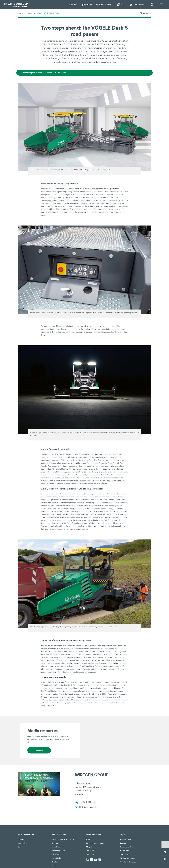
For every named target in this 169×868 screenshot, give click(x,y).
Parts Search (57, 854)
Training (55, 843)
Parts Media (57, 858)
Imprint (123, 843)
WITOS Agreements (128, 858)
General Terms (126, 839)
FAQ (54, 866)
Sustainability (23, 843)
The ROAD (90, 851)
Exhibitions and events (95, 843)
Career (21, 847)
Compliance (125, 851)
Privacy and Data (127, 847)
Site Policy (124, 854)
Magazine (90, 847)
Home (20, 13)
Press (88, 839)
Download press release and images (38, 73)
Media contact (62, 73)
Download (39, 750)
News (30, 13)
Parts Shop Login (59, 851)
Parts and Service (104, 5)
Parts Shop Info (58, 847)
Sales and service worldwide (63, 839)
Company (22, 839)
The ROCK (90, 854)
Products (73, 5)
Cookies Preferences (128, 862)
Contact (55, 862)
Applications (87, 5)
